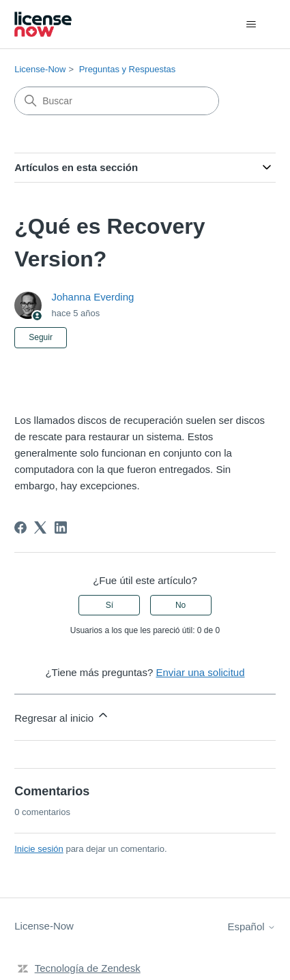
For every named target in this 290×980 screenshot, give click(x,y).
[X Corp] (40, 527)
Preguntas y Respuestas (128, 69)
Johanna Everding (92, 297)
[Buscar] (117, 101)
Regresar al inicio (62, 716)
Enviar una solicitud (200, 672)
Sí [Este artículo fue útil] (110, 605)
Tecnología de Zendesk (88, 968)
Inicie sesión (39, 849)
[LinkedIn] (61, 527)
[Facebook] (20, 527)
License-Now (40, 69)
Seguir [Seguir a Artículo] (41, 337)
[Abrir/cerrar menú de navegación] (251, 25)
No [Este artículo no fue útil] (180, 605)
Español (251, 927)
